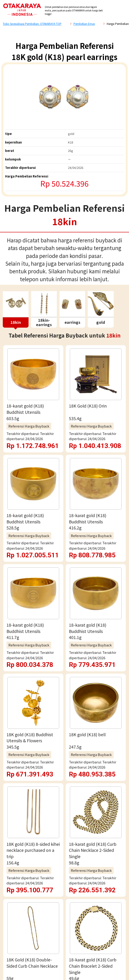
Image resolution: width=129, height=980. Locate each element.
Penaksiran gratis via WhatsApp (64, 619)
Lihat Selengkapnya (65, 445)
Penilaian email (65, 640)
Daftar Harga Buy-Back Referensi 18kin (58, 487)
